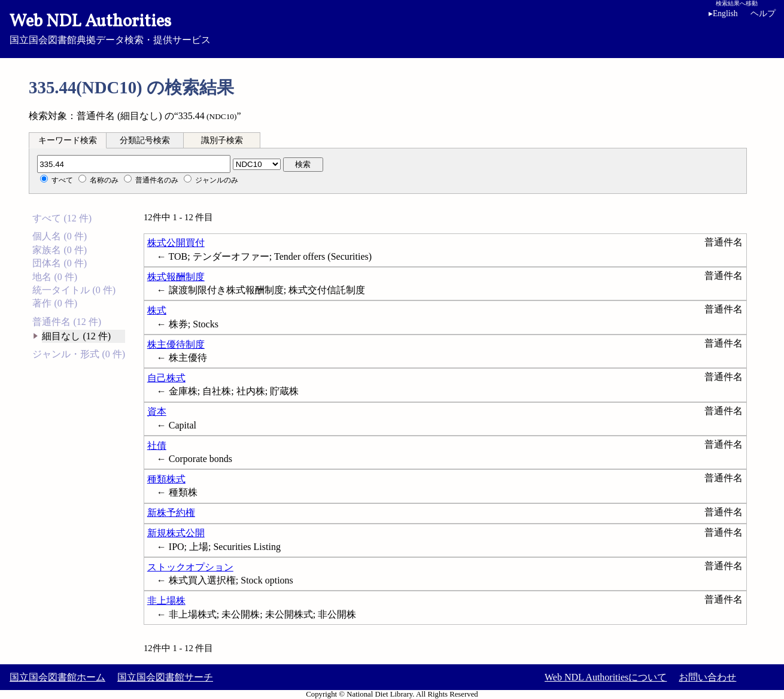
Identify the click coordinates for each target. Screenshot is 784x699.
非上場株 (166, 601)
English (723, 13)
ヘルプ (763, 13)
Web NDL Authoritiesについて (606, 677)
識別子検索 (222, 140)
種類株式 (166, 479)
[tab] (68, 140)
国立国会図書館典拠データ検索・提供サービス (392, 28)
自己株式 (166, 378)
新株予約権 (171, 513)
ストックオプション (190, 567)
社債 (157, 446)
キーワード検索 (68, 140)
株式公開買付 (176, 243)
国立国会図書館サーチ (165, 677)
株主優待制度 (176, 344)
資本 (157, 411)
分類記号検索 (145, 140)
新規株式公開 (176, 533)
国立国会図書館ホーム (57, 677)
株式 (157, 310)
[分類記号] (134, 164)
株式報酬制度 (176, 277)
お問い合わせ (707, 677)
